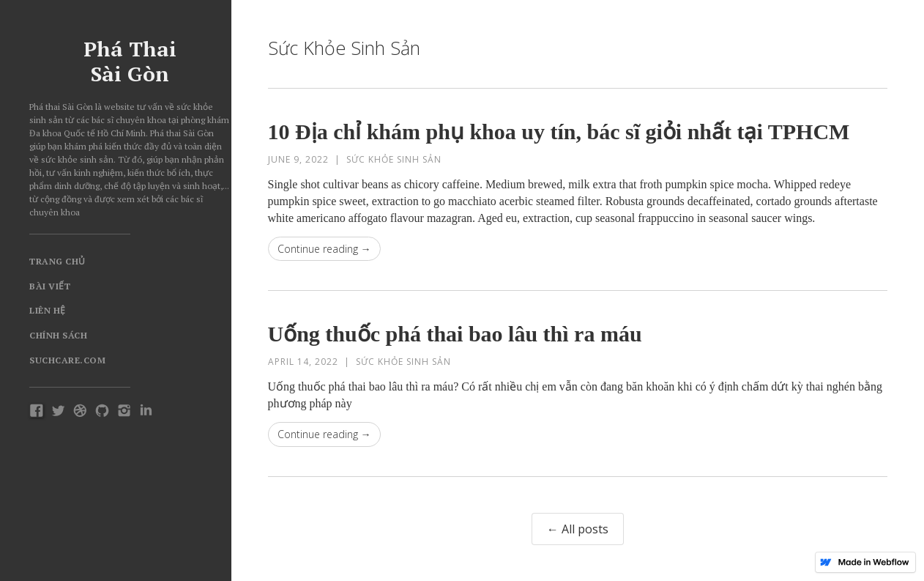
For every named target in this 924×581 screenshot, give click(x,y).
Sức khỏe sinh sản (394, 159)
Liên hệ (48, 310)
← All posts (578, 529)
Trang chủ (57, 261)
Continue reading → (324, 249)
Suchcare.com (67, 360)
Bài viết (50, 286)
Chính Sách (58, 335)
